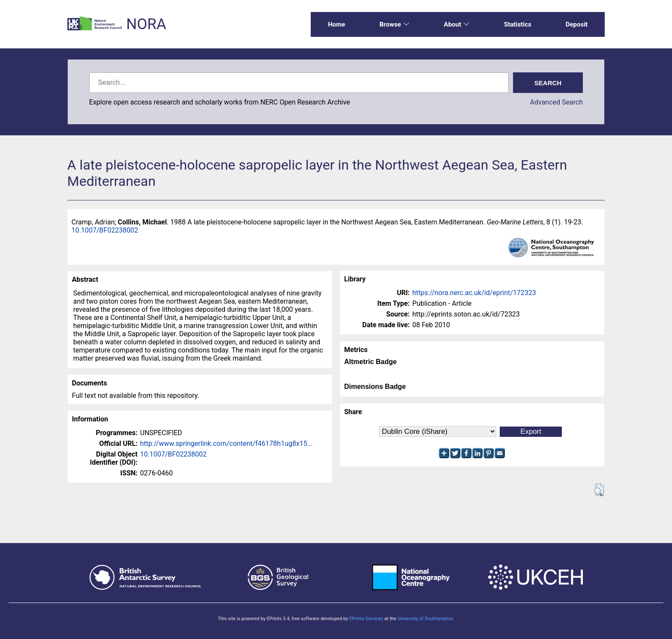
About (457, 24)
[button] (599, 490)
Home (336, 24)
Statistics (518, 24)
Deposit (577, 24)
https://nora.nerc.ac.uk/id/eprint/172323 (474, 293)
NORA (146, 24)
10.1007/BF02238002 (105, 230)
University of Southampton (425, 619)
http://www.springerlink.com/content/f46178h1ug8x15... (226, 443)
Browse (394, 24)
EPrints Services (366, 619)
